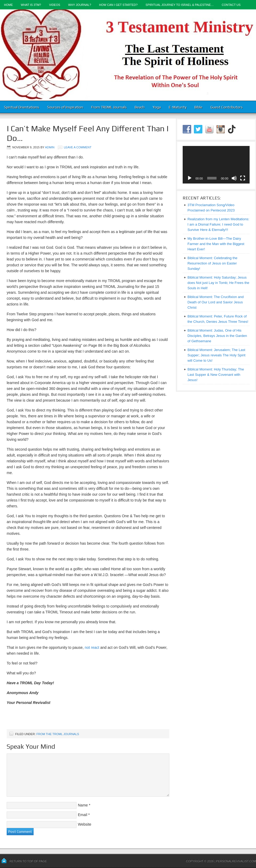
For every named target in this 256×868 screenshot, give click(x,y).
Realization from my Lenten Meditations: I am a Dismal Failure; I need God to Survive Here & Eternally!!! (218, 224)
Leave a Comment (78, 147)
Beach (140, 107)
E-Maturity (178, 107)
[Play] (190, 178)
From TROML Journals (109, 107)
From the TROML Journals (58, 734)
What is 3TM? (31, 5)
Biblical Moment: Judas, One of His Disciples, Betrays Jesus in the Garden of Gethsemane (217, 336)
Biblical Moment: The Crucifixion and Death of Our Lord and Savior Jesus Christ (216, 302)
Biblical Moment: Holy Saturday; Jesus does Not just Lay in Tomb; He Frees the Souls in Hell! (218, 283)
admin (50, 147)
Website (85, 824)
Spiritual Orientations (22, 107)
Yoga (157, 107)
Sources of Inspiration (65, 107)
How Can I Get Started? (118, 5)
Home (8, 5)
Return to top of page (28, 861)
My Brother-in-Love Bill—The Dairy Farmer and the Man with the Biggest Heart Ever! (216, 244)
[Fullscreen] (243, 178)
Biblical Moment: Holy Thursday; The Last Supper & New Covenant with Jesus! (216, 375)
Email (83, 815)
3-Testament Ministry (128, 55)
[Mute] (234, 178)
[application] (216, 165)
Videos (55, 5)
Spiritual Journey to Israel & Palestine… (180, 5)
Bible (198, 107)
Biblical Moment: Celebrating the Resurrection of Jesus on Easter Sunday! (212, 263)
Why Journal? (80, 5)
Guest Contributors (227, 107)
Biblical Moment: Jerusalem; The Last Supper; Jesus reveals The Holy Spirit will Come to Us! (216, 355)
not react (92, 647)
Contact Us (231, 5)
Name (83, 805)
